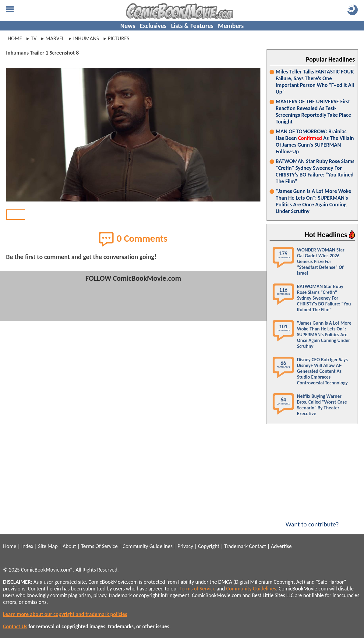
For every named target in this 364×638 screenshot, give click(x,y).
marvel (55, 38)
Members (231, 26)
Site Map (48, 546)
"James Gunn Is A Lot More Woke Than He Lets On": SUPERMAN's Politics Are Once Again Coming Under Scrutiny (313, 201)
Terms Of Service (99, 546)
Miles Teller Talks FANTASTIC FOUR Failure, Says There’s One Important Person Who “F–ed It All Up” (315, 82)
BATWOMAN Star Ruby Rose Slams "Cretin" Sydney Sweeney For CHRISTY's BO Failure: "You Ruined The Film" (315, 171)
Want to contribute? (312, 520)
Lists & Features (192, 26)
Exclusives (153, 26)
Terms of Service (197, 589)
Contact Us (15, 626)
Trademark (236, 546)
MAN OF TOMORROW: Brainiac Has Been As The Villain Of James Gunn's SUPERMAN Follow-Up (315, 141)
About (69, 546)
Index (27, 546)
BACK (16, 215)
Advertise (281, 546)
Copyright (209, 546)
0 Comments (133, 239)
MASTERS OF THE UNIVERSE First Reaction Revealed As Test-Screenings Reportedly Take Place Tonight (313, 112)
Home (15, 38)
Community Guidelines (147, 546)
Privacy (185, 546)
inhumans (86, 38)
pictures (119, 38)
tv (34, 38)
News (128, 26)
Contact (257, 546)
